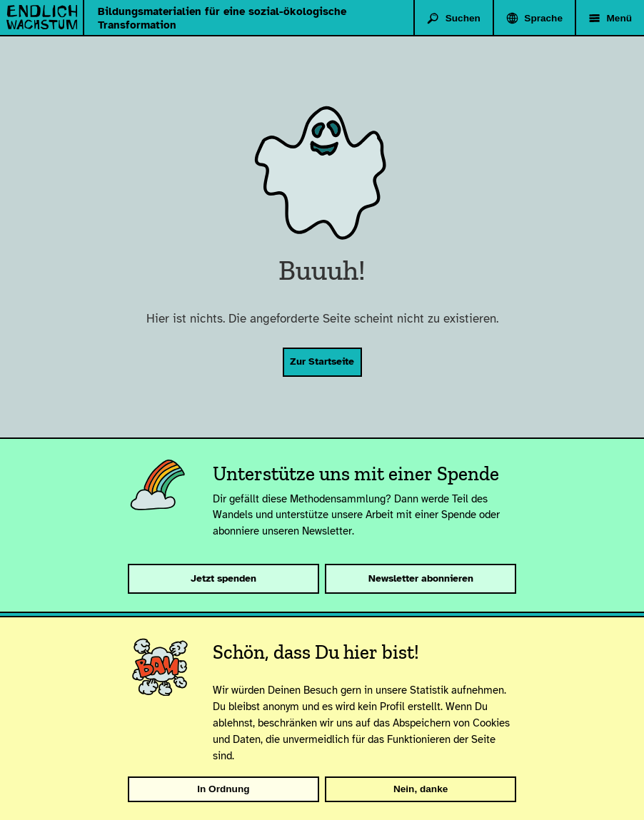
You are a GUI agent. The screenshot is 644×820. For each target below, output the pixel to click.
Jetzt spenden (223, 578)
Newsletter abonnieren (421, 578)
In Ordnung (223, 789)
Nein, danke (421, 789)
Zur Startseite (322, 361)
